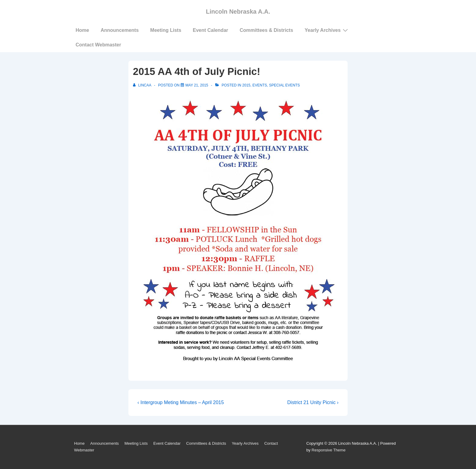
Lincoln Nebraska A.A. (238, 12)
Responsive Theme (328, 450)
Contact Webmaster (98, 45)
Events (260, 85)
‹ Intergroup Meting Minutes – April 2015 (181, 402)
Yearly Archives (327, 30)
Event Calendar (210, 30)
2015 (246, 85)
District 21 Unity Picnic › (313, 402)
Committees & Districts (267, 30)
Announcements (119, 30)
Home (82, 30)
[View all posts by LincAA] (143, 85)
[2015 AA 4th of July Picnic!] (197, 85)
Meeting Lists (166, 30)
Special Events (284, 85)
